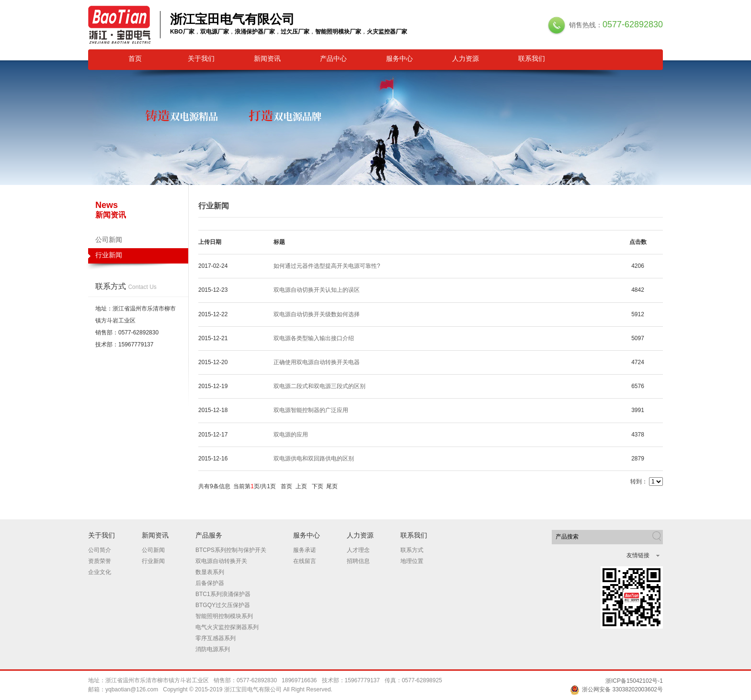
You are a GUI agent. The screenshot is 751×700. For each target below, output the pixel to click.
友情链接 (638, 555)
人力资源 (466, 58)
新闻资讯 (267, 58)
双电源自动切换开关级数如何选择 (317, 314)
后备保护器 (210, 583)
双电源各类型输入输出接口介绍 (314, 338)
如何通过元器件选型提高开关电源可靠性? (327, 266)
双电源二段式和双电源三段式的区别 (319, 386)
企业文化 (100, 572)
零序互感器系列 (216, 638)
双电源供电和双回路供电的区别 (314, 459)
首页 (135, 58)
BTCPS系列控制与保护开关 (231, 550)
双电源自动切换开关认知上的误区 (317, 290)
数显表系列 (210, 572)
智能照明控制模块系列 (224, 616)
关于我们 (201, 58)
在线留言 (305, 561)
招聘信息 (358, 561)
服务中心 (399, 58)
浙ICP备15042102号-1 (634, 681)
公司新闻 (109, 240)
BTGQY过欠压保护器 (223, 605)
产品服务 (209, 535)
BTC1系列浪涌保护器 (223, 594)
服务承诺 (305, 550)
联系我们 (532, 58)
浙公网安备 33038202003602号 (616, 689)
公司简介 (100, 550)
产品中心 (333, 58)
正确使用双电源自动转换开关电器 (317, 362)
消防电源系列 (213, 649)
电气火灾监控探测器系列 (227, 627)
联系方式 (412, 550)
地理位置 (412, 561)
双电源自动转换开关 (221, 561)
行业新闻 (138, 257)
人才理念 (358, 550)
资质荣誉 (100, 561)
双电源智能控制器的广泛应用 (311, 410)
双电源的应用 (291, 435)
